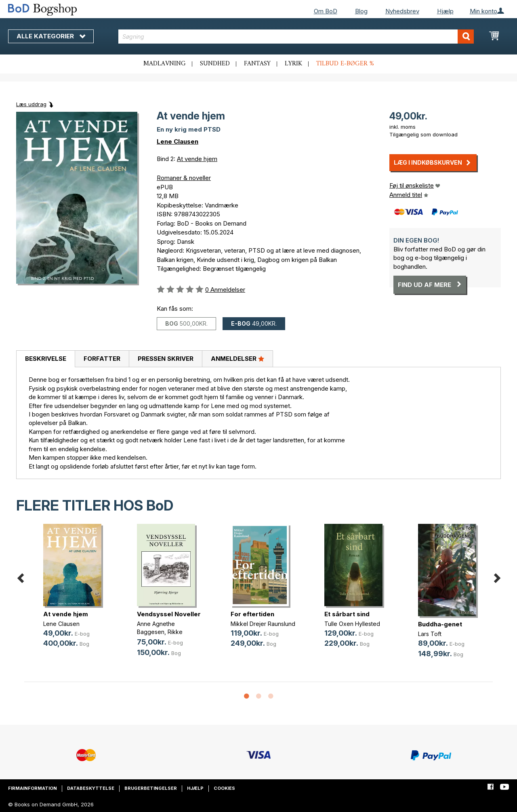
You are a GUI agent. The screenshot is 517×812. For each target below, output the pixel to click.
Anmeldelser (237, 358)
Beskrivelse (46, 359)
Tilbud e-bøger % (345, 64)
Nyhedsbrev (402, 11)
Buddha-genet (440, 624)
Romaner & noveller (184, 178)
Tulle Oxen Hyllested (352, 624)
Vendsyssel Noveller (169, 614)
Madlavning (165, 64)
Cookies (224, 788)
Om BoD (326, 11)
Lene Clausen (178, 141)
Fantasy (257, 64)
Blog (361, 11)
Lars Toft (430, 634)
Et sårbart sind (347, 614)
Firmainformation (33, 788)
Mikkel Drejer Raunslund (263, 624)
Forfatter (102, 359)
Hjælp (445, 11)
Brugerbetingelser (151, 788)
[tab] (45, 359)
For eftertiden (252, 614)
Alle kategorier (51, 36)
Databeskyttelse (91, 788)
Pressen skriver (166, 359)
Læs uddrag (31, 104)
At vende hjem (197, 159)
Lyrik (293, 64)
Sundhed (215, 64)
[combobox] (296, 37)
